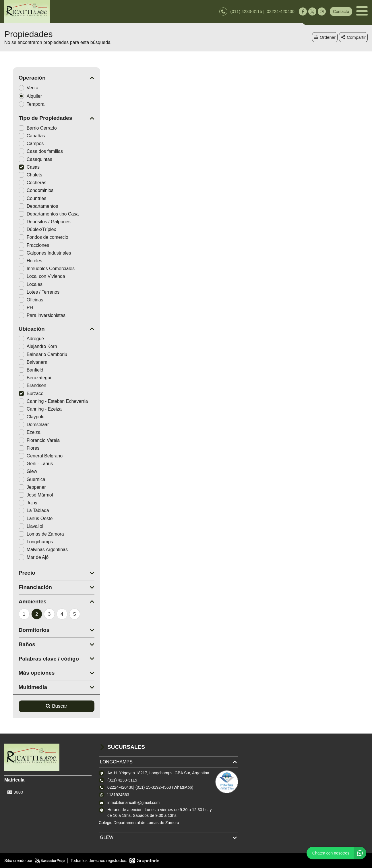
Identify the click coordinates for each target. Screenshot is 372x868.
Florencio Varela (31, 440)
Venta (22, 88)
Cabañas (23, 136)
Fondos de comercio (35, 237)
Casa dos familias (32, 152)
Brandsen (24, 386)
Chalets (22, 175)
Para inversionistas (33, 316)
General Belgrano (32, 456)
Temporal (25, 104)
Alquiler (24, 96)
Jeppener (24, 487)
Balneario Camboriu (34, 354)
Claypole (23, 417)
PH (17, 308)
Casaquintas (27, 159)
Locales (22, 284)
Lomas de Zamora (33, 534)
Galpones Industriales (36, 253)
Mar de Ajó (25, 558)
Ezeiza (21, 433)
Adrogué (23, 339)
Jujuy (19, 503)
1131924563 (118, 795)
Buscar (48, 706)
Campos (23, 144)
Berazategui (26, 378)
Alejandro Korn (29, 347)
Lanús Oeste (27, 518)
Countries (24, 198)
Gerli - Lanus (27, 464)
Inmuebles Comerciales (38, 269)
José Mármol (27, 495)
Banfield (22, 370)
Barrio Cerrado (29, 128)
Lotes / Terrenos (30, 292)
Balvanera (24, 362)
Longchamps (27, 542)
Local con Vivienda (33, 277)
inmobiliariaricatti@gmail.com (133, 803)
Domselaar (25, 425)
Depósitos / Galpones (36, 222)
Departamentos (30, 206)
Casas (21, 167)
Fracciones (25, 245)
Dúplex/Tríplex (29, 230)
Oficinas (22, 300)
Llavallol (22, 526)
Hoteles (22, 261)
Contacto (341, 11)
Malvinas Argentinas (35, 550)
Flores (20, 448)
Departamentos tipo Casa (40, 214)
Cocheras (24, 183)
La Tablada (25, 511)
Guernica (23, 479)
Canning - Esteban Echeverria (45, 401)
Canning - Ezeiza (32, 409)
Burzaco (23, 393)
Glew (19, 472)
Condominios (27, 191)
